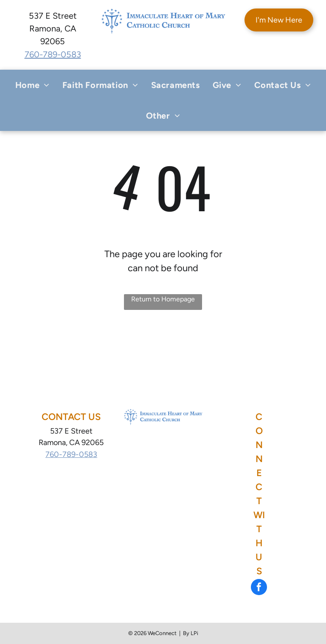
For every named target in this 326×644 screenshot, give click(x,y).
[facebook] (259, 588)
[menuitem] (32, 85)
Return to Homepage (163, 299)
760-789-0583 (53, 54)
